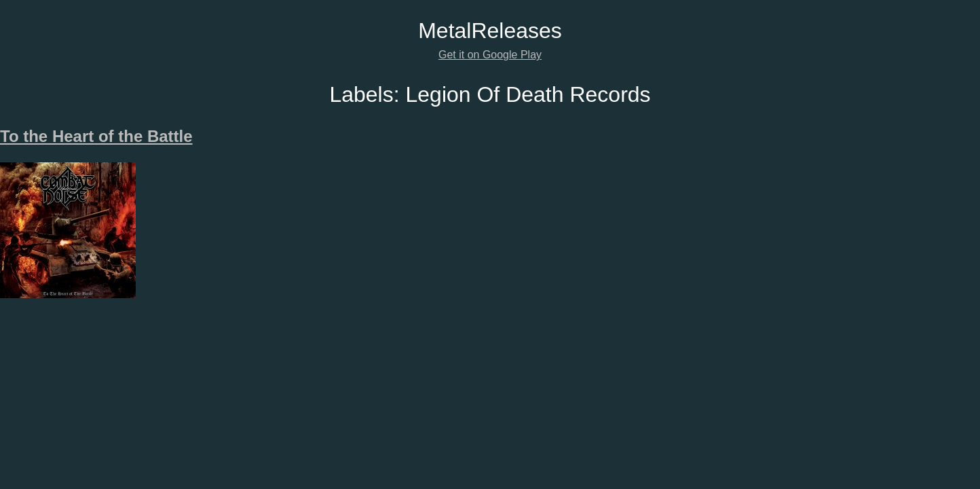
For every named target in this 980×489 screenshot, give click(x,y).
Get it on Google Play (490, 55)
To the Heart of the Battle (96, 136)
